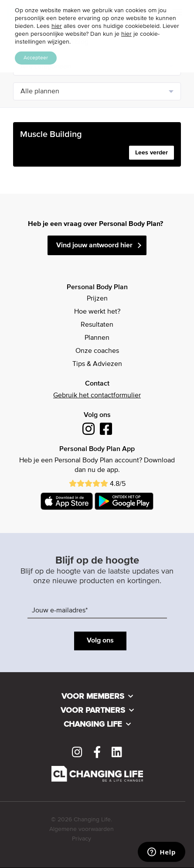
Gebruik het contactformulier (97, 396)
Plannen (97, 338)
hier (57, 26)
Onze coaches (97, 351)
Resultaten (97, 325)
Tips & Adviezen (97, 364)
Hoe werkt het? (97, 312)
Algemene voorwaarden (82, 829)
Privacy (82, 839)
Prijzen (97, 299)
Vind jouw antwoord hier (94, 246)
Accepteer (36, 58)
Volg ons (100, 641)
